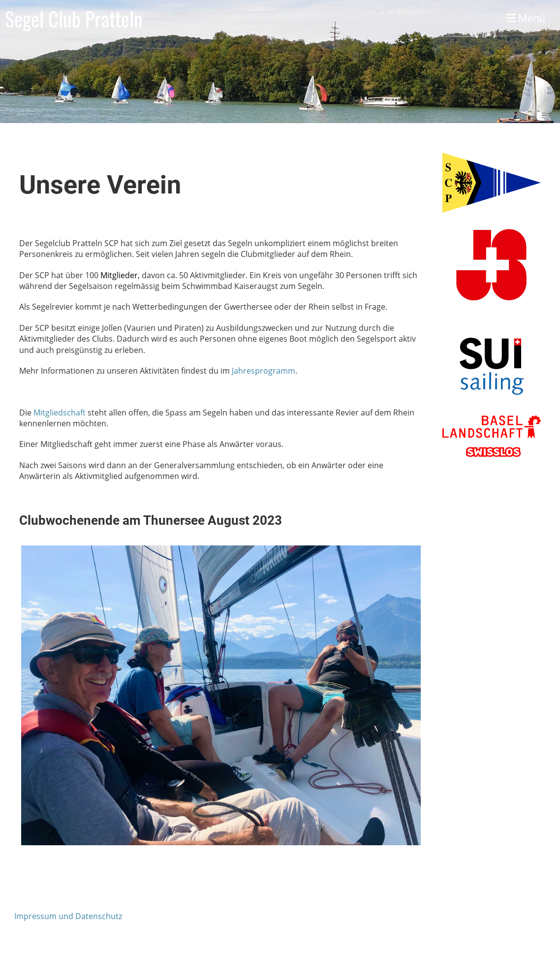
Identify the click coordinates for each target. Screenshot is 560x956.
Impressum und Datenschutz (68, 916)
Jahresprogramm (264, 371)
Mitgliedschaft (60, 413)
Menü (526, 18)
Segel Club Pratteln (74, 19)
